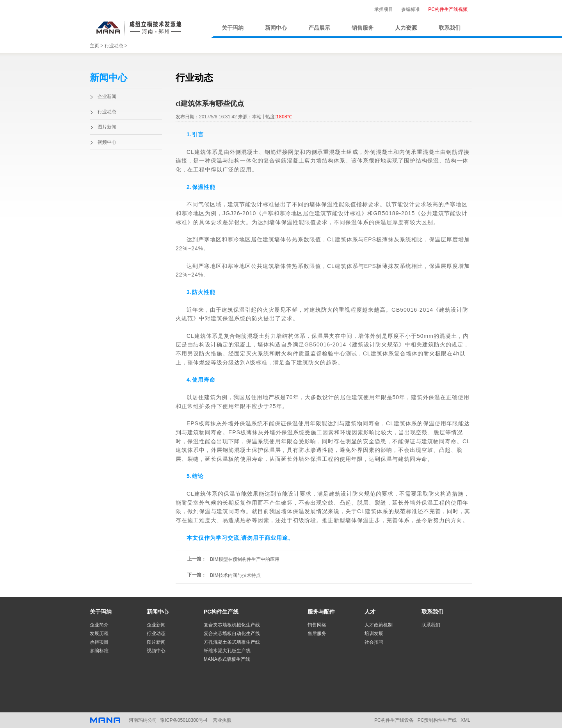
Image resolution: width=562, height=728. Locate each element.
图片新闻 (107, 127)
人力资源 (406, 28)
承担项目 (384, 9)
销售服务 (363, 28)
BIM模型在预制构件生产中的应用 (245, 559)
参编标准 (411, 9)
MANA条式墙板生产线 (227, 659)
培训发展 (374, 633)
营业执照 (222, 720)
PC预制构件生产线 (437, 720)
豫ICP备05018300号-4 (183, 720)
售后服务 (317, 633)
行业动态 (114, 46)
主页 (94, 46)
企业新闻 (107, 96)
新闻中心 (276, 28)
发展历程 (99, 633)
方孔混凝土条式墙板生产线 (232, 642)
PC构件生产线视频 (448, 9)
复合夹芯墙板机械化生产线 (232, 625)
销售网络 (317, 625)
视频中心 (107, 142)
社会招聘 (374, 642)
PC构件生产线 (221, 612)
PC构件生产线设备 (394, 720)
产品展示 (319, 28)
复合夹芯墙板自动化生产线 (232, 633)
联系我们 (450, 28)
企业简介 (99, 625)
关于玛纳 (233, 28)
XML (465, 720)
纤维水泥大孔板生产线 (227, 651)
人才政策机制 (379, 625)
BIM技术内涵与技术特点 (235, 575)
